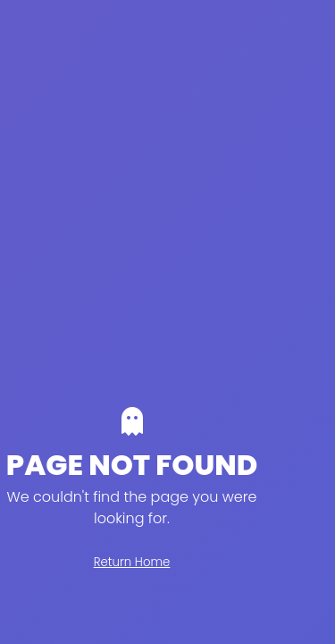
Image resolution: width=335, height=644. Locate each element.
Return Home (132, 562)
